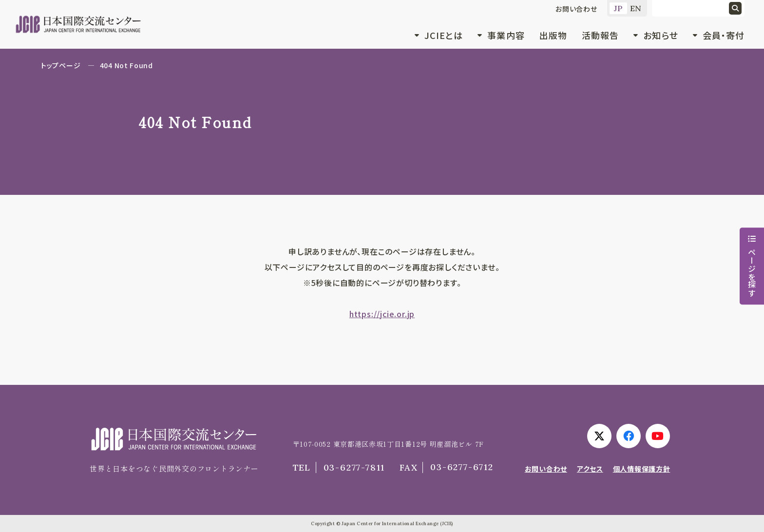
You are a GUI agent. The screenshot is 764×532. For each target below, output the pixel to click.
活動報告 (600, 35)
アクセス (590, 469)
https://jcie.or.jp (382, 314)
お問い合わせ (576, 9)
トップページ (61, 65)
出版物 (553, 35)
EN (636, 8)
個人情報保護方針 (642, 469)
